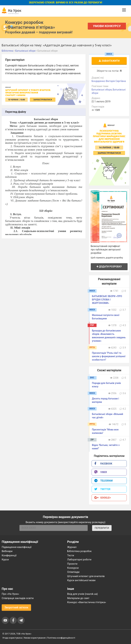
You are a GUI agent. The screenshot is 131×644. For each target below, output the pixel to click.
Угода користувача (12, 638)
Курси (5, 560)
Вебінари (7, 551)
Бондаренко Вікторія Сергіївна (109, 81)
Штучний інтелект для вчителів (86, 576)
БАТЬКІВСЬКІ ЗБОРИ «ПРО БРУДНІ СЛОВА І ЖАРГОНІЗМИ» (107, 300)
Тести (71, 555)
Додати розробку (109, 267)
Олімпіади (73, 572)
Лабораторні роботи (79, 560)
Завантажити (109, 61)
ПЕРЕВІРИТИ (102, 528)
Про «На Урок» (10, 594)
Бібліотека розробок (79, 551)
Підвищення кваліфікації (17, 547)
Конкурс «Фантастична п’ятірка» (87, 602)
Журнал (72, 547)
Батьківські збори (102, 90)
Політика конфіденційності (61, 638)
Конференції (9, 555)
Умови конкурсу (107, 26)
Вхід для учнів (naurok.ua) (82, 594)
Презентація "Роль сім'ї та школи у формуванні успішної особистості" (109, 356)
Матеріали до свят (78, 598)
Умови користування (35, 638)
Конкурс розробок (30, 25)
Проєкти (72, 564)
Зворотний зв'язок (16, 607)
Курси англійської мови (81, 580)
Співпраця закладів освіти (18, 598)
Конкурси (73, 568)
